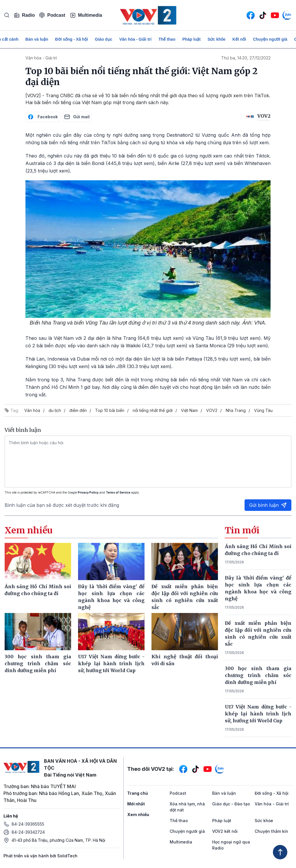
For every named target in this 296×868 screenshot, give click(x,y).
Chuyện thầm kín (271, 831)
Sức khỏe (217, 39)
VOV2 (212, 410)
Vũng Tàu (263, 410)
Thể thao (167, 39)
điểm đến (78, 410)
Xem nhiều (138, 814)
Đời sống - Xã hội (72, 39)
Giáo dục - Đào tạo (231, 804)
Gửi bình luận (268, 505)
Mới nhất (136, 804)
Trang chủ (138, 793)
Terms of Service (118, 492)
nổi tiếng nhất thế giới (153, 410)
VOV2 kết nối (225, 831)
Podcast (52, 15)
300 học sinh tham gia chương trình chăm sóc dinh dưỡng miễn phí (258, 675)
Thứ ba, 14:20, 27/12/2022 (246, 58)
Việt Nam (189, 410)
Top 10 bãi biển (110, 410)
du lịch (55, 410)
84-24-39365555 (28, 824)
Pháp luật (192, 39)
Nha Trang (236, 410)
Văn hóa (32, 410)
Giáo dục (103, 39)
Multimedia (86, 15)
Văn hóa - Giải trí (135, 39)
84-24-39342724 (28, 832)
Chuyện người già (270, 39)
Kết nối (239, 39)
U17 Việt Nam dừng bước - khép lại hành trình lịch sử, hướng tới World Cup (258, 714)
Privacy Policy (88, 492)
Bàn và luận (37, 39)
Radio (24, 15)
